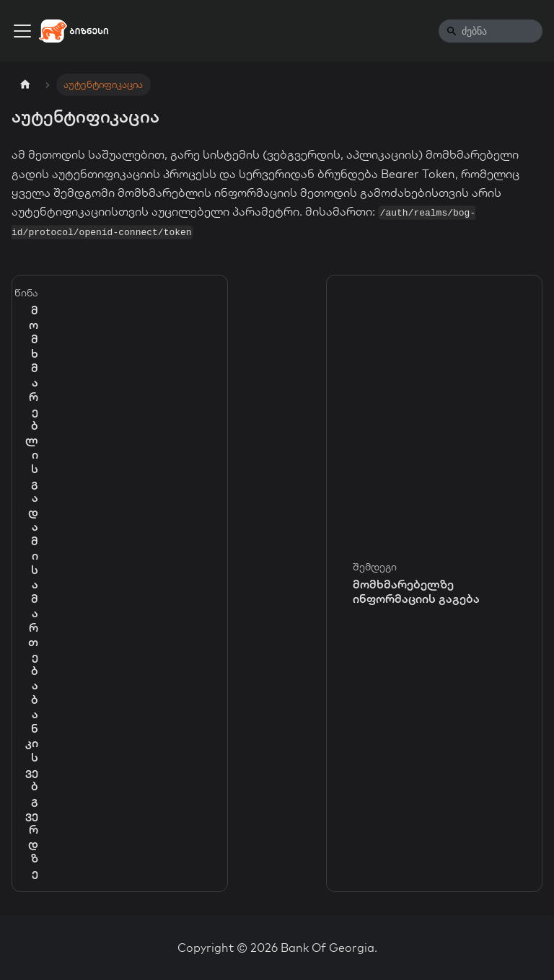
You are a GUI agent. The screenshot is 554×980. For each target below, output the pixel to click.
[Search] (491, 31)
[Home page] (25, 85)
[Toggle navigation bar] (22, 31)
